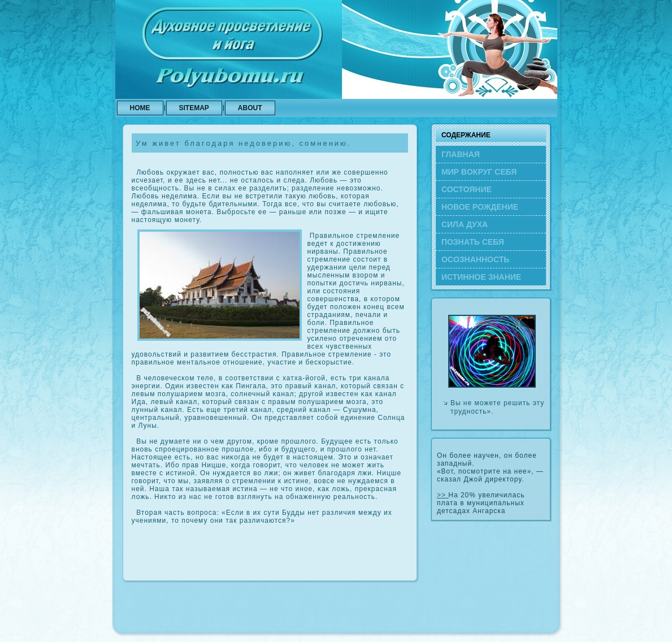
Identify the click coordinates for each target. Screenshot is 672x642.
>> (443, 495)
